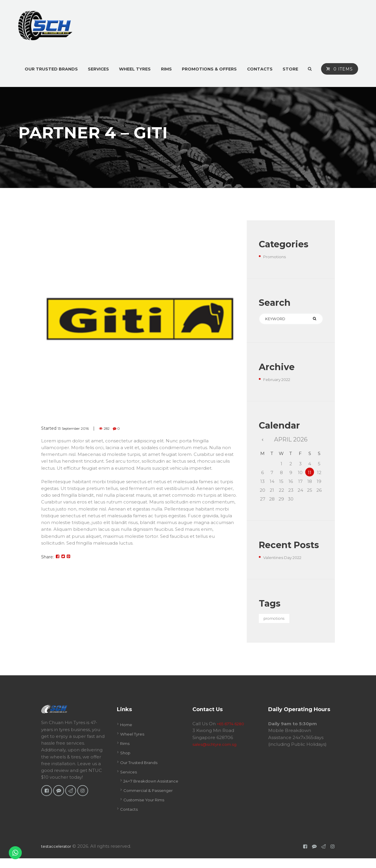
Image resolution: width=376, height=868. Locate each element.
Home (127, 727)
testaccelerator (58, 856)
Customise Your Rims (147, 809)
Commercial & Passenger (152, 800)
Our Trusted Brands (142, 765)
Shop (126, 756)
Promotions (276, 257)
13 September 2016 (77, 428)
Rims (126, 746)
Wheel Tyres (134, 737)
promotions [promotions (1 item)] (278, 621)
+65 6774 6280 (233, 726)
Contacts (130, 819)
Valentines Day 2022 (286, 559)
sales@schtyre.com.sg (217, 747)
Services (129, 774)
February (280, 381)
